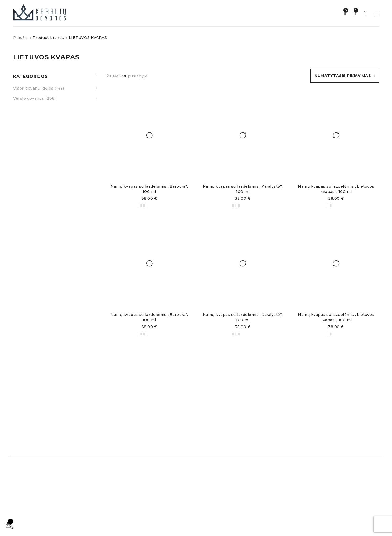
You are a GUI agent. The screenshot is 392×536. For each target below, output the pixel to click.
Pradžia (21, 38)
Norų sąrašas (345, 10)
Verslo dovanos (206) (34, 98)
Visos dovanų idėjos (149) (39, 88)
